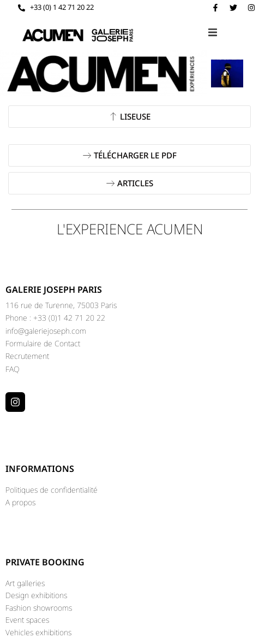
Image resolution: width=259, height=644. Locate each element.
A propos (20, 502)
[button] (213, 33)
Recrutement (27, 356)
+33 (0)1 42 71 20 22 (69, 318)
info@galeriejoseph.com (46, 331)
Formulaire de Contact (43, 343)
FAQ (13, 369)
